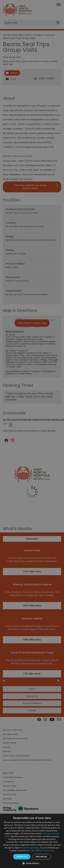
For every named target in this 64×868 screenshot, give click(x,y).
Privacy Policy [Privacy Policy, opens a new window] (49, 851)
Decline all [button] (42, 857)
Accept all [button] (22, 857)
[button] (32, 863)
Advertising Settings (31, 848)
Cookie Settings (35, 851)
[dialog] (32, 841)
